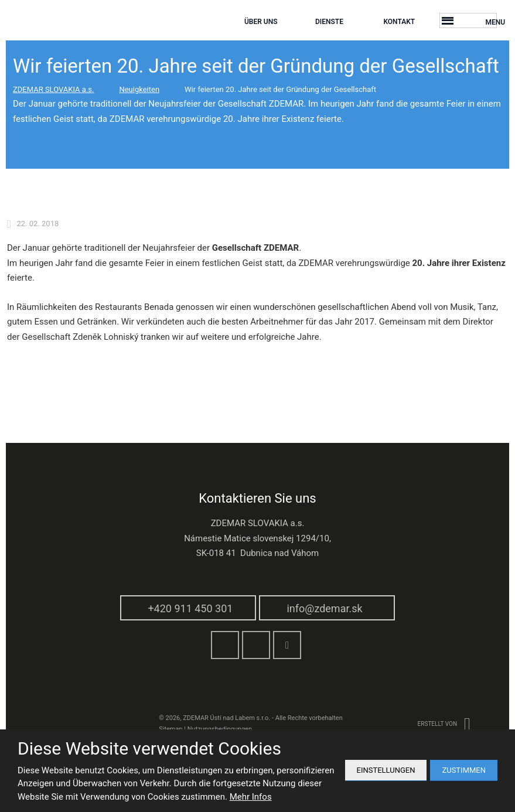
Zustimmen (464, 770)
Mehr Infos (251, 797)
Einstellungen (386, 770)
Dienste (329, 22)
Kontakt (399, 22)
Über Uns (261, 22)
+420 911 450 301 (190, 608)
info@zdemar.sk (324, 608)
